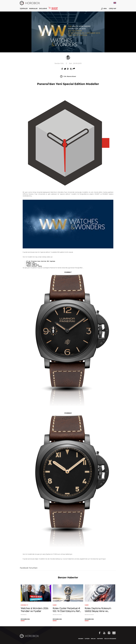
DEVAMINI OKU (25, 619)
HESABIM (81, 639)
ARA (104, 9)
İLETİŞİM (87, 639)
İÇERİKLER (24, 8)
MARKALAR (33, 8)
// (68, 63)
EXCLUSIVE (43, 8)
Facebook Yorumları (29, 568)
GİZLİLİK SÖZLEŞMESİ (110, 639)
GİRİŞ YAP (113, 9)
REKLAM (93, 639)
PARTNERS (100, 639)
